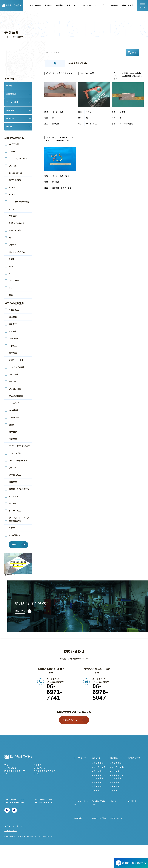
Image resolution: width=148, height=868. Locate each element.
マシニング (14, 403)
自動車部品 (99, 763)
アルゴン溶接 (15, 389)
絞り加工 (13, 353)
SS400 (12, 194)
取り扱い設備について (99, 803)
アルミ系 (13, 166)
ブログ (105, 5)
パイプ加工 (14, 381)
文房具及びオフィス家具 (100, 777)
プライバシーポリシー (14, 826)
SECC (12, 273)
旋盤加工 (13, 425)
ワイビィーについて (90, 5)
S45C (12, 209)
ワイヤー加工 (15, 374)
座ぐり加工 (14, 331)
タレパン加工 (15, 417)
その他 (97, 790)
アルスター (14, 280)
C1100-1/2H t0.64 (18, 159)
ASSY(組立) (14, 535)
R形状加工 (14, 496)
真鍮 (11, 295)
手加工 (12, 528)
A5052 (12, 187)
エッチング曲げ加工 (18, 367)
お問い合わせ (116, 818)
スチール (13, 151)
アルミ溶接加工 (16, 396)
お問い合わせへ (70, 720)
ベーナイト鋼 (15, 230)
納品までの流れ (129, 5)
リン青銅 (13, 216)
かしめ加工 (14, 504)
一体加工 (13, 346)
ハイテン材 (14, 144)
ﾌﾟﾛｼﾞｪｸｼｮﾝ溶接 (16, 360)
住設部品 (98, 771)
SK (10, 288)
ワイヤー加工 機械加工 (19, 446)
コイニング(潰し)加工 (19, 460)
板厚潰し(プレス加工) (19, 489)
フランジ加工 (15, 338)
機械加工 (13, 482)
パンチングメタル (17, 252)
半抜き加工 (14, 310)
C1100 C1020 (15, 173)
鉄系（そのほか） (17, 223)
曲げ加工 (13, 439)
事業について (73, 5)
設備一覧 (115, 5)
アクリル (13, 245)
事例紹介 (49, 5)
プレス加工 (14, 468)
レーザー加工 (15, 511)
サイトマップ (10, 831)
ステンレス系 (15, 180)
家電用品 (98, 786)
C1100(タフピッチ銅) (19, 202)
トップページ (36, 5)
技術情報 (60, 5)
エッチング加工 (16, 453)
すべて (9, 86)
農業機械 (98, 782)
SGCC (12, 259)
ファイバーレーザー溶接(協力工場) (19, 519)
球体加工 (13, 324)
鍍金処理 (13, 317)
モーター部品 (100, 767)
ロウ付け (13, 432)
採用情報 (78, 818)
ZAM (11, 266)
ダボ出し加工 (15, 475)
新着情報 (132, 801)
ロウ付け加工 (16, 410)
